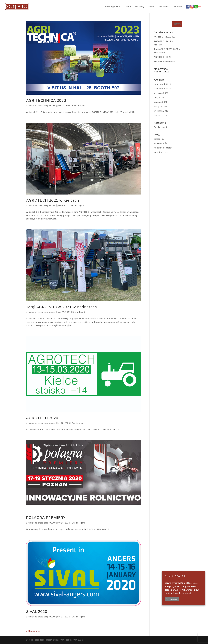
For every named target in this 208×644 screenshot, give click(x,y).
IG (191, 7)
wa (196, 7)
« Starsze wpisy (34, 631)
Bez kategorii (79, 106)
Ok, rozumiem (172, 599)
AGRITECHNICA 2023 (46, 101)
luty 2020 (159, 98)
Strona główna (112, 7)
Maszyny (140, 7)
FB (187, 7)
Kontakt (178, 7)
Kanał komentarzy (163, 148)
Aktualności (164, 7)
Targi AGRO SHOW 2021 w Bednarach (61, 307)
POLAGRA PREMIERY (46, 518)
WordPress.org (161, 152)
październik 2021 (162, 89)
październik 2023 (162, 84)
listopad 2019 (161, 107)
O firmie (127, 7)
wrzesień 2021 (161, 93)
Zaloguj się (159, 139)
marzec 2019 (160, 116)
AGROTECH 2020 (42, 418)
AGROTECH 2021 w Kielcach (53, 201)
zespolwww (50, 106)
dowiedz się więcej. (182, 593)
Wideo (151, 7)
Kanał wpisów (161, 144)
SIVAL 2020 (37, 612)
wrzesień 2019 (161, 111)
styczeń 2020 (161, 102)
